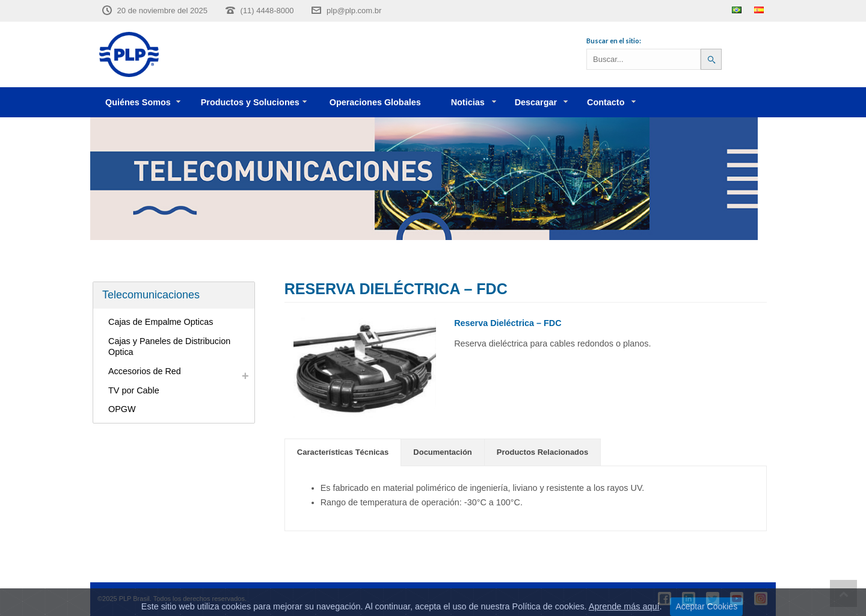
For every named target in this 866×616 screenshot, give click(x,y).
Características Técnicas (343, 452)
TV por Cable (134, 390)
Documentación (443, 452)
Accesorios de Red (145, 371)
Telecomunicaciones (151, 295)
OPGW (122, 409)
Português (737, 10)
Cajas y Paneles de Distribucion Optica (169, 347)
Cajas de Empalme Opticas (161, 322)
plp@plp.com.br (354, 11)
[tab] (343, 452)
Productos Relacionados (542, 452)
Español (759, 10)
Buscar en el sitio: (614, 41)
